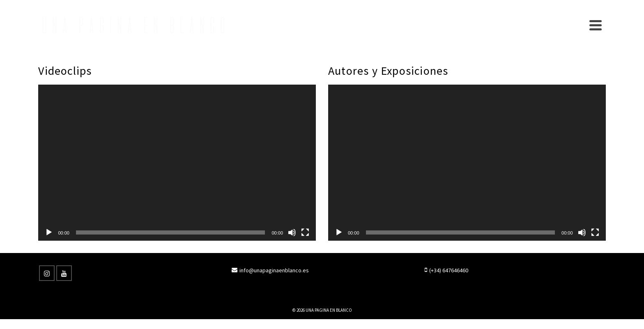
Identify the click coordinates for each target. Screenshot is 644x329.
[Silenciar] (292, 232)
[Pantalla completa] (305, 232)
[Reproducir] (49, 232)
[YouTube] (64, 273)
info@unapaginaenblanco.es (270, 270)
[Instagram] (47, 273)
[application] (177, 163)
